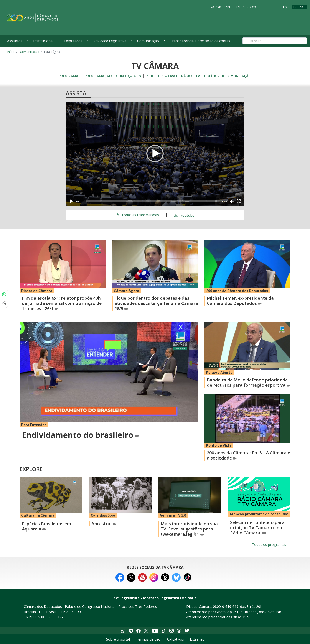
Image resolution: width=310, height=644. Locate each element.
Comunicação (148, 41)
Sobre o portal (118, 639)
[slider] (152, 201)
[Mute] (232, 201)
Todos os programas (271, 545)
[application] (155, 154)
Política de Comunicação (228, 76)
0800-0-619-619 (226, 607)
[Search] (275, 41)
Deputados (73, 41)
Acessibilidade (221, 7)
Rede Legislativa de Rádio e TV (173, 76)
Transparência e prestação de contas (200, 41)
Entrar (298, 7)
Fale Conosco (246, 7)
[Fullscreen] (239, 201)
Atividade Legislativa (110, 41)
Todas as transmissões (137, 215)
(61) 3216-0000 (245, 612)
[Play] (71, 201)
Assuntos (15, 41)
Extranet (197, 639)
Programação (98, 76)
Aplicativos (175, 639)
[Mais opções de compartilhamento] (4, 303)
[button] (155, 154)
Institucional (43, 41)
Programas (69, 76)
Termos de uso (148, 639)
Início (11, 52)
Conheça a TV (129, 76)
